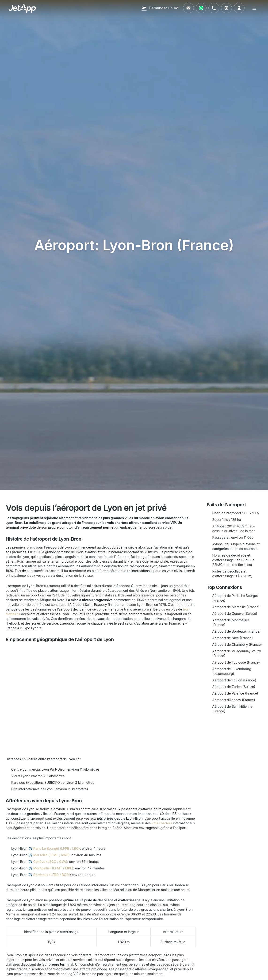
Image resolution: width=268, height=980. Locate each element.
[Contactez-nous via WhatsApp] (201, 8)
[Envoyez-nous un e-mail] (188, 8)
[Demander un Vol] (160, 8)
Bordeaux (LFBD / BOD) (52, 875)
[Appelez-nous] (214, 8)
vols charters (162, 823)
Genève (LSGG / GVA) (50, 862)
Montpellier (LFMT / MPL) (53, 868)
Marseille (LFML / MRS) (52, 855)
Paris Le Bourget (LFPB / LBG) (57, 848)
